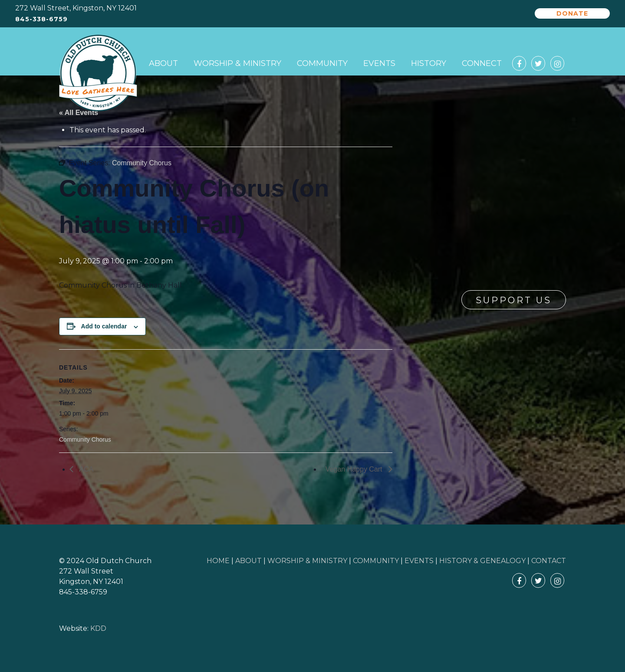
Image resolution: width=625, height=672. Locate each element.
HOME (218, 561)
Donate (572, 13)
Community (322, 63)
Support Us (514, 300)
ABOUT (248, 561)
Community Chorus (85, 439)
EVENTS (419, 561)
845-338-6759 (41, 19)
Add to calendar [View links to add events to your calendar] (104, 326)
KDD (98, 628)
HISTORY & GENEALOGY (482, 561)
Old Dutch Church (98, 73)
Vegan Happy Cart (355, 469)
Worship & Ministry (237, 63)
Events (379, 63)
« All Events (79, 113)
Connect (482, 63)
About (163, 63)
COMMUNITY (376, 561)
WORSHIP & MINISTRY (307, 561)
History (429, 63)
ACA (86, 469)
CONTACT (549, 561)
